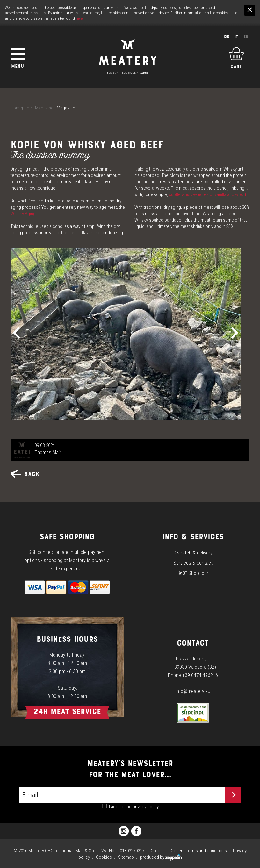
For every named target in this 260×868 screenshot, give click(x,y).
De (227, 36)
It (236, 36)
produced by (161, 857)
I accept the (134, 807)
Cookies (104, 857)
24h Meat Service (67, 711)
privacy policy (146, 807)
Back (25, 474)
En (246, 36)
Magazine (44, 108)
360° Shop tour (193, 573)
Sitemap (126, 857)
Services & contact (193, 563)
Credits (158, 851)
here (79, 18)
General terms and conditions (199, 851)
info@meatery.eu (193, 691)
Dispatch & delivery (193, 553)
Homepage (21, 108)
